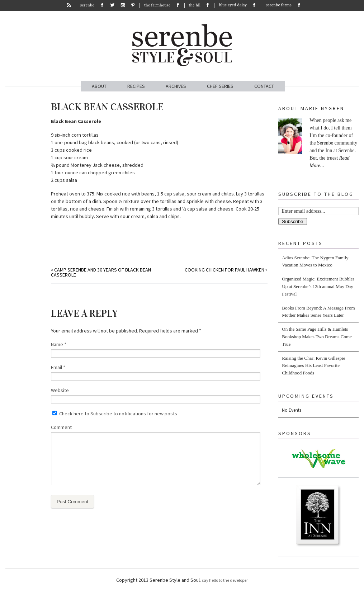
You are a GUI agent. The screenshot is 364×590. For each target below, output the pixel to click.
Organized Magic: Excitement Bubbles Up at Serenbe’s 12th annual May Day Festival (318, 286)
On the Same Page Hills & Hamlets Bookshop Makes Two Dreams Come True (317, 337)
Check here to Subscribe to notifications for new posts (115, 414)
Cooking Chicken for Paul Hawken (224, 270)
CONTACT (264, 86)
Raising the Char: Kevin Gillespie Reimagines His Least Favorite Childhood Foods (313, 366)
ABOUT (99, 86)
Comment (61, 427)
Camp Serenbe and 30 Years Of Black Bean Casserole (101, 272)
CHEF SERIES (220, 86)
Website (60, 390)
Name (59, 344)
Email (58, 367)
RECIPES (136, 86)
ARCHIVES (176, 86)
